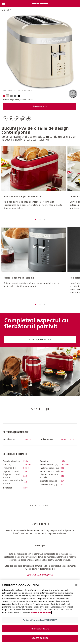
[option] (33, 182)
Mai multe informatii (41, 614)
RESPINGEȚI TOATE (40, 630)
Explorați (6, 10)
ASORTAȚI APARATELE (40, 339)
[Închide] (76, 587)
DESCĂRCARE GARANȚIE (40, 575)
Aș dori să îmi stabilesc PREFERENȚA (40, 622)
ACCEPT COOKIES (40, 640)
